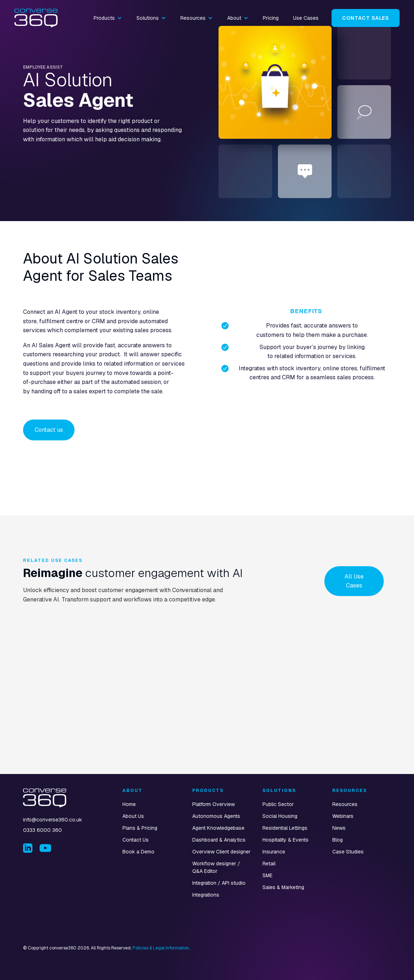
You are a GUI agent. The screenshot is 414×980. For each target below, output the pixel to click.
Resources (345, 804)
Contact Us (136, 840)
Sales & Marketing (283, 887)
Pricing (271, 18)
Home (129, 804)
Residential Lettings (285, 828)
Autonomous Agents (216, 816)
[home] (36, 18)
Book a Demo (138, 852)
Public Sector (278, 804)
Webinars (343, 816)
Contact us (49, 430)
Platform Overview (213, 804)
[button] (108, 18)
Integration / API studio (219, 883)
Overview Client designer (221, 852)
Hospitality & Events (285, 840)
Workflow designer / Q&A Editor (216, 867)
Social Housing (280, 816)
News (339, 828)
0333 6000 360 (42, 830)
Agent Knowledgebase (218, 828)
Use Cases (306, 18)
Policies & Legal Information (161, 948)
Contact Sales (366, 18)
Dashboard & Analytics (219, 840)
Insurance (274, 852)
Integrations (206, 895)
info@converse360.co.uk (53, 820)
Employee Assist (43, 67)
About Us (133, 816)
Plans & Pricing (140, 828)
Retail (269, 864)
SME (267, 875)
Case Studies (348, 852)
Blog (337, 840)
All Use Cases (354, 581)
